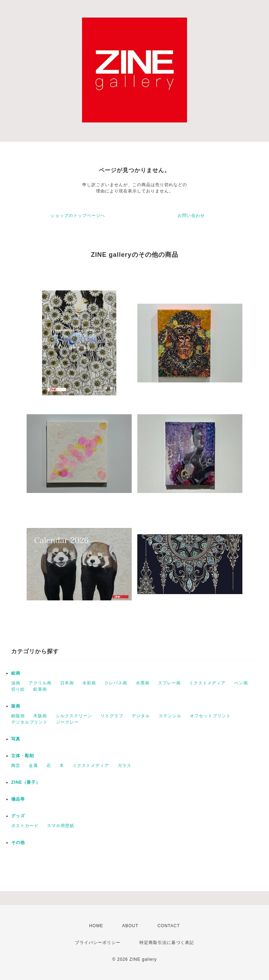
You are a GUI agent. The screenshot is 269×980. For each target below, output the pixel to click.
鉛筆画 (40, 689)
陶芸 (16, 766)
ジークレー (67, 722)
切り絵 (18, 689)
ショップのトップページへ (78, 216)
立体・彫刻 (23, 756)
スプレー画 (169, 683)
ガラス (125, 766)
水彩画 (89, 683)
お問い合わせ (191, 216)
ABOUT (130, 926)
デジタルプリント (29, 722)
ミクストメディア (207, 683)
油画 (16, 683)
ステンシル (170, 716)
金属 (33, 766)
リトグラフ (112, 716)
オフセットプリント (210, 716)
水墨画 (143, 683)
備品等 (18, 799)
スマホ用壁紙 (61, 826)
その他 (18, 842)
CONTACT (168, 926)
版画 (16, 706)
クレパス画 (116, 683)
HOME (96, 926)
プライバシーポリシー (98, 943)
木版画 (40, 716)
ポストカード (25, 826)
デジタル (141, 716)
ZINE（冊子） (26, 782)
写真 (16, 739)
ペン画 (241, 683)
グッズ (18, 816)
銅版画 (18, 716)
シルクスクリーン (74, 716)
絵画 (16, 673)
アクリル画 (40, 683)
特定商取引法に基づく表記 (167, 943)
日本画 (67, 683)
